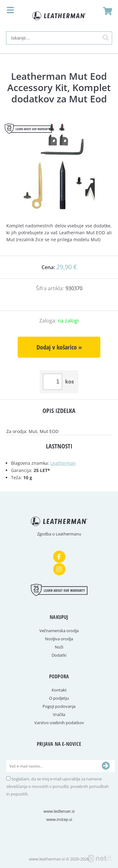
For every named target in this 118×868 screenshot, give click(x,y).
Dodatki (59, 655)
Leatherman (63, 463)
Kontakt (59, 690)
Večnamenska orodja (59, 631)
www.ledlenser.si (59, 811)
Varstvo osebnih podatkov (59, 723)
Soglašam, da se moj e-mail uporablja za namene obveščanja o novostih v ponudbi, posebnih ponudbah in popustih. (58, 786)
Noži (59, 647)
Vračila (59, 714)
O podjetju (59, 698)
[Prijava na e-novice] (106, 766)
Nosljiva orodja (59, 639)
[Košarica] (106, 11)
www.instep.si (59, 819)
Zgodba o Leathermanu (59, 534)
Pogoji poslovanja (59, 706)
